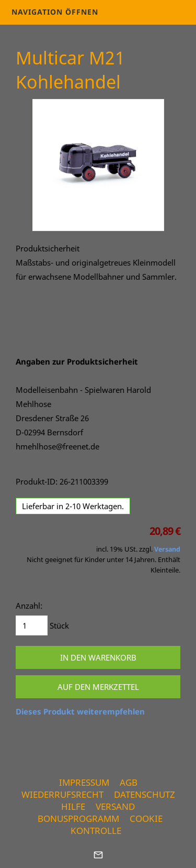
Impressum (84, 782)
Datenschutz (145, 794)
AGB (129, 782)
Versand (167, 549)
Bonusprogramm (78, 818)
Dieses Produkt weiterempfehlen (80, 711)
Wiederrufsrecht (62, 794)
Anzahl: (29, 606)
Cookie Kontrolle (117, 825)
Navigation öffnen (55, 12)
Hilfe (73, 806)
